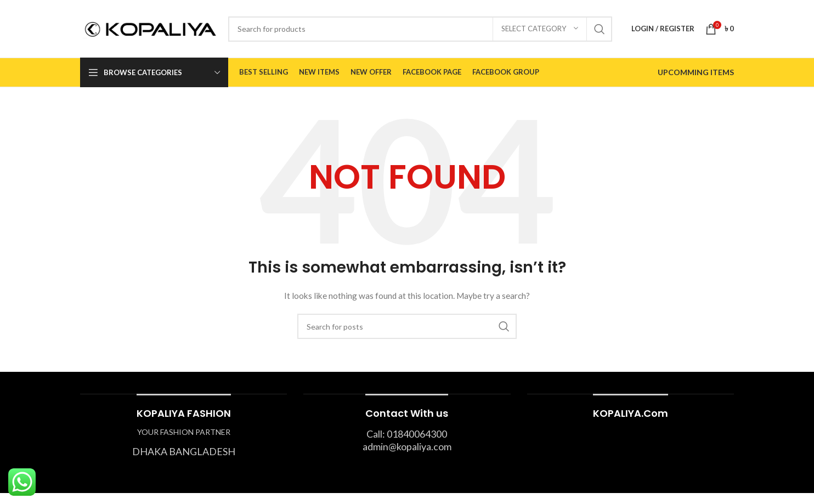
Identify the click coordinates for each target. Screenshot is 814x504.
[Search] (420, 29)
